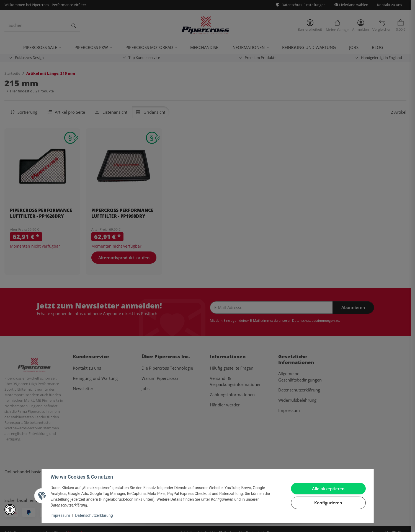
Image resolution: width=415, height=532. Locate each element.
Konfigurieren (328, 503)
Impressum (60, 515)
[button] (10, 510)
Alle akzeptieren (328, 489)
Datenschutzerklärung (94, 515)
